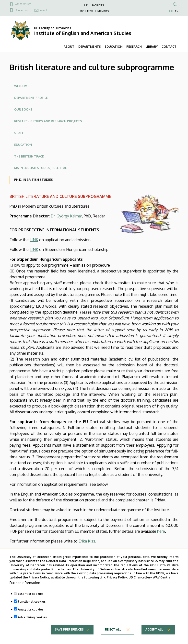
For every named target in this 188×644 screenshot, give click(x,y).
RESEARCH (134, 47)
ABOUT (69, 47)
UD (86, 5)
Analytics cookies (31, 615)
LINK (34, 240)
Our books (23, 109)
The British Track (29, 156)
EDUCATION (114, 47)
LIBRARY (152, 47)
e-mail (44, 10)
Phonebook (22, 10)
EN (177, 11)
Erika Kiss (87, 541)
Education (23, 145)
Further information (25, 588)
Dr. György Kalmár (66, 216)
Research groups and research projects (48, 121)
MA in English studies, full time (41, 168)
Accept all (154, 635)
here (161, 531)
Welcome (22, 86)
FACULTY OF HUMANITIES (94, 11)
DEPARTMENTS (90, 47)
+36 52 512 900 (23, 4)
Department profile (31, 98)
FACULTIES (98, 5)
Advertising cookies (32, 623)
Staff (19, 133)
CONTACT (169, 47)
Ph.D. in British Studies (34, 180)
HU (171, 11)
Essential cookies (31, 599)
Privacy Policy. (117, 583)
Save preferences (69, 635)
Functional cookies (32, 607)
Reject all (113, 635)
